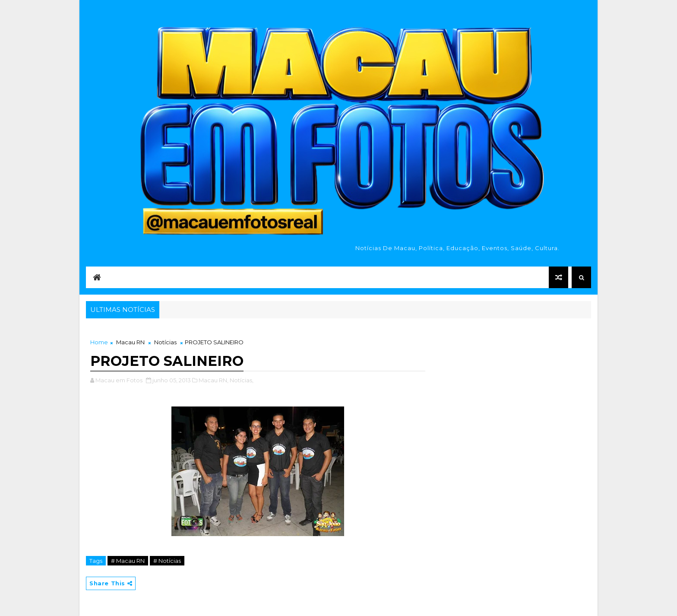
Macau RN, (214, 380)
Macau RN (130, 342)
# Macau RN (128, 561)
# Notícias (167, 561)
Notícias (165, 342)
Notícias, (242, 380)
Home (99, 342)
